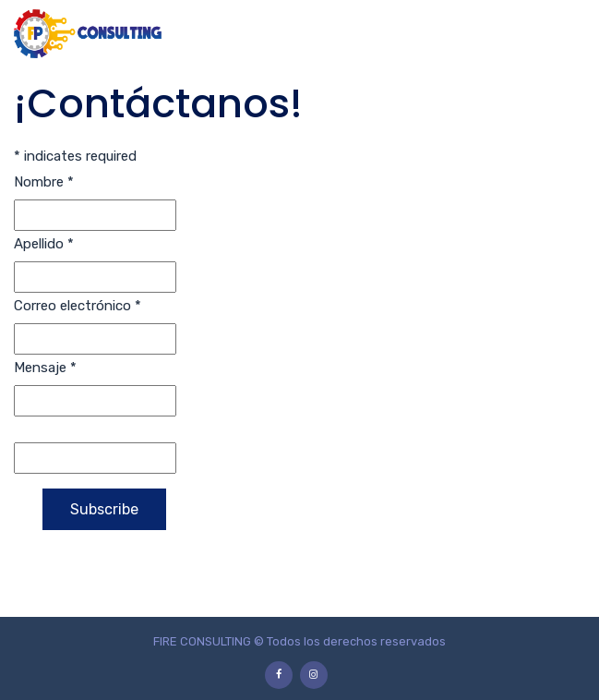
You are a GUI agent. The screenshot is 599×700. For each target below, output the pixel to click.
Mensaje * (45, 368)
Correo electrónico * (78, 306)
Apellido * (44, 244)
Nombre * (44, 182)
